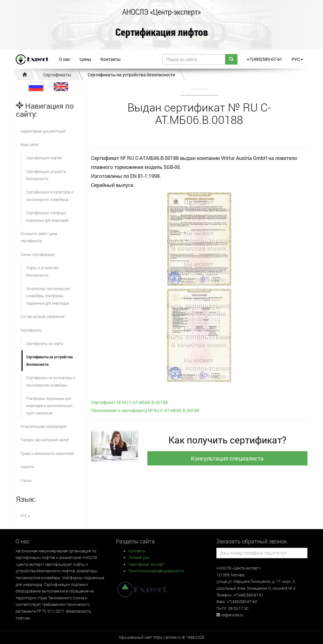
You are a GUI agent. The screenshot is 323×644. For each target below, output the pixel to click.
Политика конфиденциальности (156, 571)
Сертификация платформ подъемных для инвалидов (47, 216)
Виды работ (30, 144)
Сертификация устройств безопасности (46, 175)
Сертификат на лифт (146, 564)
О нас (65, 59)
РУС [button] (297, 59)
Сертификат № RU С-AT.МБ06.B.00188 (129, 402)
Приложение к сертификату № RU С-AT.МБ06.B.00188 (145, 410)
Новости (27, 467)
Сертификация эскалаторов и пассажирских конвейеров (50, 195)
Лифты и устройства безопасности (42, 271)
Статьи (26, 480)
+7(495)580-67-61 (265, 59)
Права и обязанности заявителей (47, 453)
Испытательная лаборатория (44, 426)
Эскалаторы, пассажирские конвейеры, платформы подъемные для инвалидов (48, 296)
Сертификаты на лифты (45, 343)
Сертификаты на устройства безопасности (131, 75)
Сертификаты (57, 75)
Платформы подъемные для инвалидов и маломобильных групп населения (49, 406)
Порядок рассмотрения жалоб (45, 440)
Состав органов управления (43, 316)
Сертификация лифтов (162, 32)
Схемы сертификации (38, 254)
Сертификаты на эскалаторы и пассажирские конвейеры (51, 381)
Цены (85, 59)
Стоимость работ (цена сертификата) (39, 237)
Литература (138, 557)
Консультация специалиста (227, 458)
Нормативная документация (43, 131)
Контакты (111, 59)
